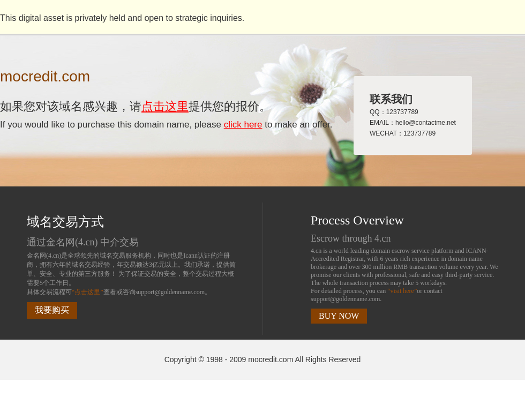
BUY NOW (339, 316)
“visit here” (402, 291)
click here (243, 125)
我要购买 (52, 310)
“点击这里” (88, 292)
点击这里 (165, 106)
